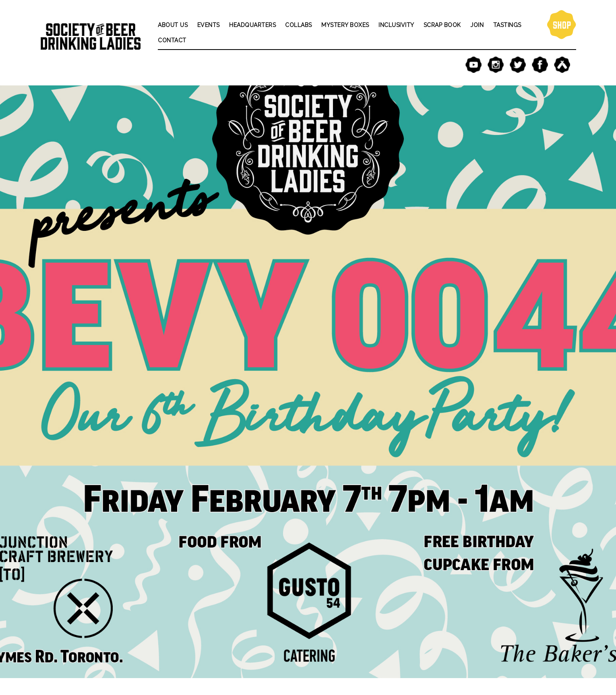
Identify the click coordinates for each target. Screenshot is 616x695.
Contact (172, 40)
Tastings (507, 25)
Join (477, 25)
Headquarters (252, 25)
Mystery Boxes (345, 25)
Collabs (299, 25)
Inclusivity (396, 25)
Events (209, 25)
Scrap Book (442, 25)
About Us (173, 25)
